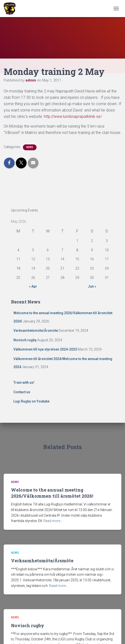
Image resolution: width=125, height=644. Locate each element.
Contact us (22, 392)
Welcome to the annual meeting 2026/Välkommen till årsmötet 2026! (52, 493)
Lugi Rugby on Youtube (31, 401)
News (30, 147)
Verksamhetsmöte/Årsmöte (36, 331)
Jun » (92, 286)
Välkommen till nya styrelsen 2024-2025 (45, 349)
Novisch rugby (25, 340)
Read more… (53, 521)
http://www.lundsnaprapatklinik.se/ (73, 116)
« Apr (33, 286)
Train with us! (24, 382)
